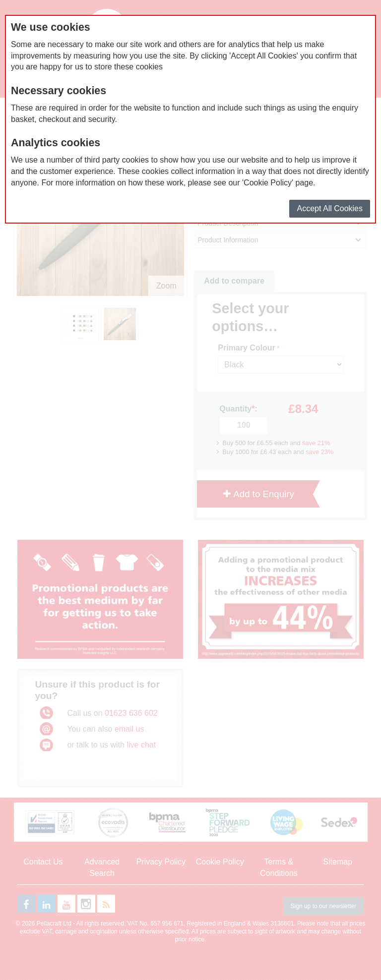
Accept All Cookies (330, 208)
